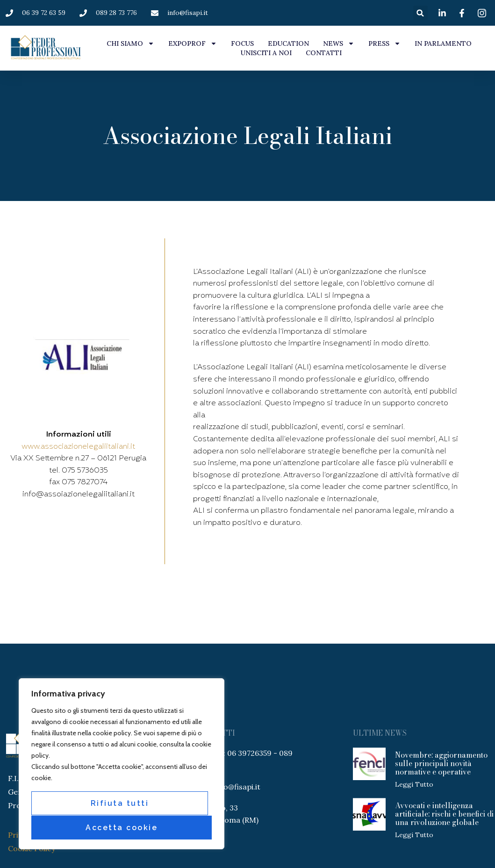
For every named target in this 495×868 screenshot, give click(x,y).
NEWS (339, 43)
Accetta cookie (122, 828)
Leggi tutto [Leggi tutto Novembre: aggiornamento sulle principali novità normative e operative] (414, 784)
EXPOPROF (193, 43)
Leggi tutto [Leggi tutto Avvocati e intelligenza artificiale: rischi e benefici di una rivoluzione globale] (414, 835)
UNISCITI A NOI (266, 53)
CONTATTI (324, 53)
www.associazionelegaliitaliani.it (78, 447)
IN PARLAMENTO (443, 43)
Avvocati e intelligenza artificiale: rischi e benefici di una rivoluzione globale (444, 814)
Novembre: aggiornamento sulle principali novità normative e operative (441, 763)
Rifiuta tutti (120, 804)
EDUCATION (288, 43)
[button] (420, 13)
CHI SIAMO (130, 43)
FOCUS (242, 43)
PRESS (384, 43)
